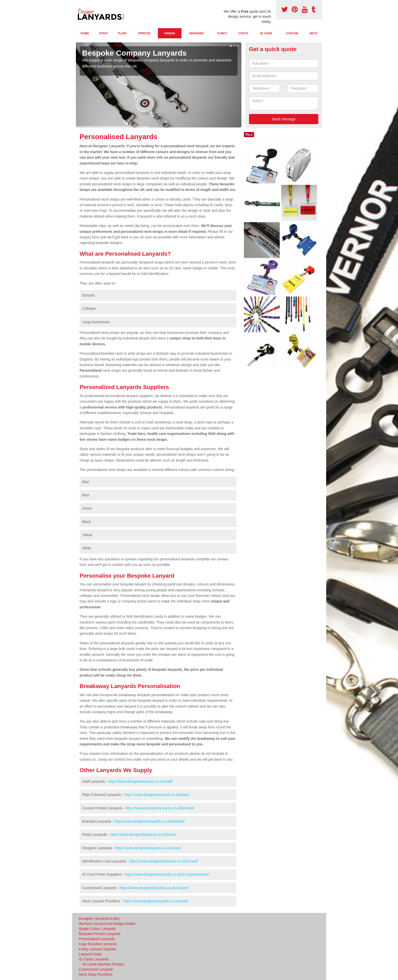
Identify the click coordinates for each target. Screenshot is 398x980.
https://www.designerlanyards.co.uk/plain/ (157, 795)
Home (85, 33)
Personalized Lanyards (97, 939)
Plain (122, 33)
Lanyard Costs (90, 954)
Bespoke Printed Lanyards (100, 934)
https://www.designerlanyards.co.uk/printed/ (160, 808)
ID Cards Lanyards (94, 959)
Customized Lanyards (96, 969)
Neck (314, 33)
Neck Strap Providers (96, 974)
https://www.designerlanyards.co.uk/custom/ (154, 888)
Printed (145, 33)
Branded (197, 33)
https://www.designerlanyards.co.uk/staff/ (140, 781)
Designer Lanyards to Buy (99, 919)
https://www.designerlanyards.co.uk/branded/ (150, 821)
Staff (103, 33)
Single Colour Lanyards (97, 929)
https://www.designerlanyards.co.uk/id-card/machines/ (167, 874)
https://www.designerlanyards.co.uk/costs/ (148, 848)
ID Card (266, 33)
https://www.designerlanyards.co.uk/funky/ (143, 835)
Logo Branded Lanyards (98, 944)
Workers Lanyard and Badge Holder (107, 924)
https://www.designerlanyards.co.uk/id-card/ (164, 861)
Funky (222, 33)
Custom (292, 33)
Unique (170, 33)
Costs (243, 33)
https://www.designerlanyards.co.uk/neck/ (156, 901)
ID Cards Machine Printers (104, 964)
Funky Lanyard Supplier (98, 949)
